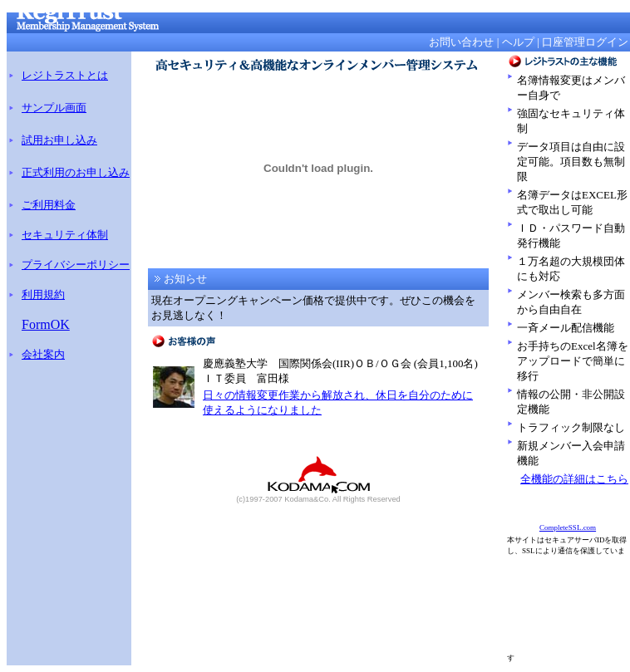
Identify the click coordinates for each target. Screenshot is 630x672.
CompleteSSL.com (568, 527)
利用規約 (43, 294)
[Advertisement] (570, 608)
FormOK (46, 324)
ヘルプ (518, 42)
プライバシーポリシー (76, 265)
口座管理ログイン (585, 42)
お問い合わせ (461, 42)
